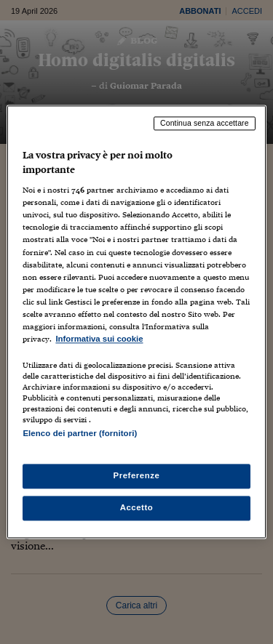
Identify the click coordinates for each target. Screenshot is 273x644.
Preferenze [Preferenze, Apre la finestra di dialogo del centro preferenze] (137, 476)
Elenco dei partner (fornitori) (80, 433)
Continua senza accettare (205, 123)
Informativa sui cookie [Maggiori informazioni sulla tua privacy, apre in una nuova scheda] (99, 339)
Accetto (137, 508)
